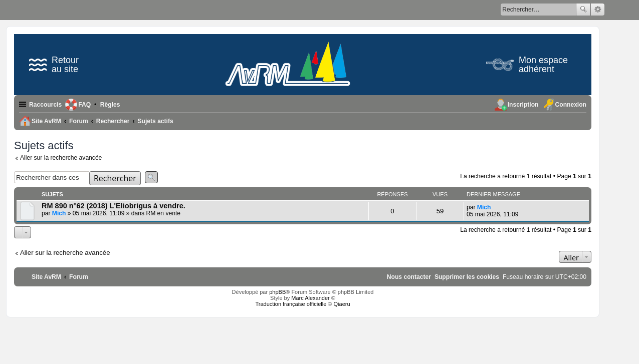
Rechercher (583, 10)
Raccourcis (45, 105)
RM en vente (163, 213)
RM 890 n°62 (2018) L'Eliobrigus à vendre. (114, 206)
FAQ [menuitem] (84, 105)
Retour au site (54, 65)
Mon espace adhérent (527, 65)
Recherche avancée (598, 10)
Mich (59, 213)
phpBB (277, 292)
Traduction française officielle (291, 304)
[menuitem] (110, 105)
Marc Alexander (310, 298)
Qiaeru (342, 304)
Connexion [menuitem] (571, 105)
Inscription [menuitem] (523, 105)
